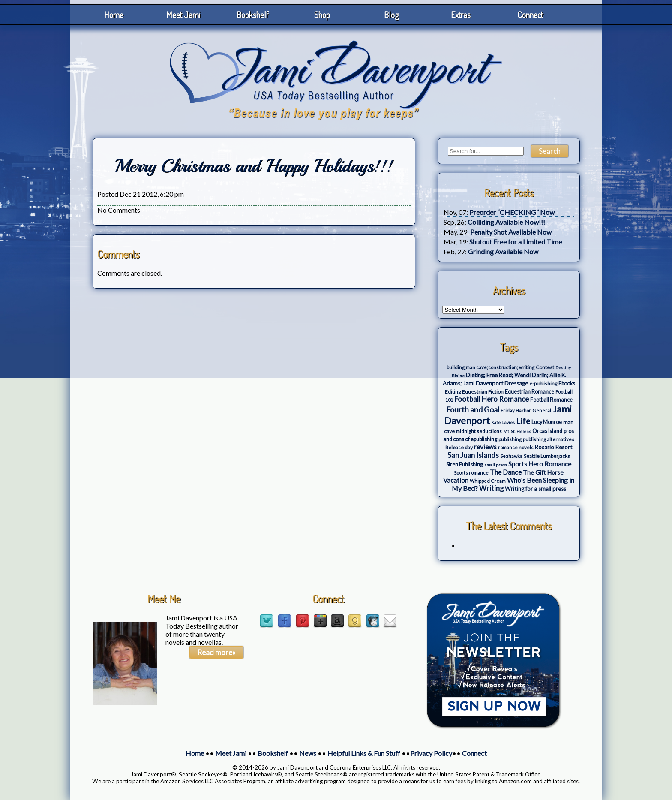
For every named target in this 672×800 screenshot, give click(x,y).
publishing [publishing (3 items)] (510, 439)
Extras (461, 15)
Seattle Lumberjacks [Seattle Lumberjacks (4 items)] (547, 456)
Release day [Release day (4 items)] (459, 447)
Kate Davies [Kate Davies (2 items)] (503, 422)
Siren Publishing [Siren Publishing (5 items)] (465, 465)
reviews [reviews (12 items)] (485, 447)
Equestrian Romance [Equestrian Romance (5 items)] (529, 392)
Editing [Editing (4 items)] (453, 392)
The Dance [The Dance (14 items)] (506, 472)
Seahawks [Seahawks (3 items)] (511, 456)
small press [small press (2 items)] (496, 465)
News (308, 753)
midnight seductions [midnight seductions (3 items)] (479, 431)
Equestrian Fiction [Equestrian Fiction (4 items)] (483, 392)
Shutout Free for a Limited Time (516, 242)
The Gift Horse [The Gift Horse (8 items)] (543, 472)
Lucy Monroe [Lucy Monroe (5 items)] (547, 422)
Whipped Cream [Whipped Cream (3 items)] (488, 481)
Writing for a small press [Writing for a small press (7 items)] (535, 489)
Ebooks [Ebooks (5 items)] (567, 383)
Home (114, 15)
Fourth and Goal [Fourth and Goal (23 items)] (473, 410)
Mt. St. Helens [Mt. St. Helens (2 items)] (517, 431)
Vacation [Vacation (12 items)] (456, 480)
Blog (391, 15)
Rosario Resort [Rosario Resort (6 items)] (553, 447)
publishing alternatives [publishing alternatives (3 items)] (549, 439)
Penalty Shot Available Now (511, 232)
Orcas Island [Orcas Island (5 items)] (547, 431)
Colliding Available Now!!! (506, 222)
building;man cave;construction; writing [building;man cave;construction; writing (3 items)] (490, 367)
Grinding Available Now (503, 251)
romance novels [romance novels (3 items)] (516, 447)
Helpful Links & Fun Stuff (364, 753)
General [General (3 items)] (542, 411)
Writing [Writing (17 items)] (491, 488)
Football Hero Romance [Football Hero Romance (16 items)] (492, 399)
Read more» (216, 652)
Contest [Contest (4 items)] (545, 367)
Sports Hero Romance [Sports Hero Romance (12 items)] (540, 464)
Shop (322, 15)
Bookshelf (253, 15)
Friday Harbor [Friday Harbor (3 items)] (516, 411)
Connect (530, 15)
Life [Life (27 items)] (523, 421)
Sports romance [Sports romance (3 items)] (471, 473)
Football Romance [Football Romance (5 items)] (551, 400)
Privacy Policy (431, 753)
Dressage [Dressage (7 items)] (516, 383)
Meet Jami (183, 15)
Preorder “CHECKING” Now (512, 212)
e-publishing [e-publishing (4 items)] (543, 383)
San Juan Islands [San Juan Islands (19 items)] (473, 455)
